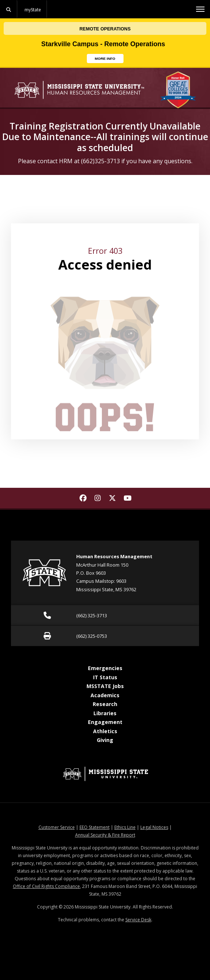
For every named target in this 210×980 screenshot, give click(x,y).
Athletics (105, 731)
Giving (105, 740)
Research (105, 704)
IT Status (105, 677)
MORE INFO (109, 58)
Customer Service (57, 827)
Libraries (105, 713)
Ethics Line (125, 827)
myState (33, 10)
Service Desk (138, 920)
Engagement (105, 722)
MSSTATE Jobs (105, 686)
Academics (105, 695)
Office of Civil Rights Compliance (46, 886)
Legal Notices (154, 827)
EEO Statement (95, 827)
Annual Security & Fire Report (105, 835)
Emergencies (105, 668)
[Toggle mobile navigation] (200, 9)
